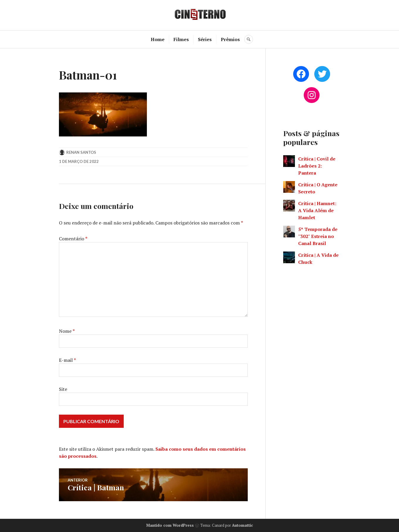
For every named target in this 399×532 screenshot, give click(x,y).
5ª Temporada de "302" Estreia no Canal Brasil (318, 236)
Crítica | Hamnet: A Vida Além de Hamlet (317, 210)
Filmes (181, 39)
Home (158, 39)
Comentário (73, 239)
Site (63, 389)
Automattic (242, 525)
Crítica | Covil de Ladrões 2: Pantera (317, 166)
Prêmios (230, 39)
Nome (67, 331)
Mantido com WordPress (170, 525)
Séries (205, 39)
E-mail (67, 360)
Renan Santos (81, 152)
